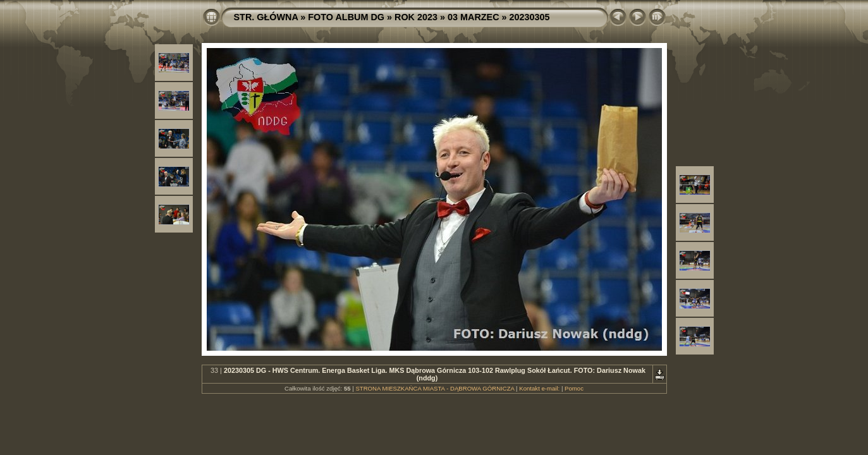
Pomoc (574, 388)
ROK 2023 (416, 17)
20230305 (530, 17)
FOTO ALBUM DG (346, 17)
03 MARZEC (474, 17)
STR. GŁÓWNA (266, 17)
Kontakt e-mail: (539, 388)
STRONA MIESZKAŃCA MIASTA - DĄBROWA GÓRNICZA (435, 388)
